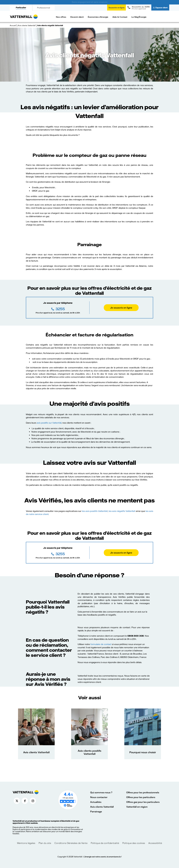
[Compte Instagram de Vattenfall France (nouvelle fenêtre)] (33, 801)
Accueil (13, 25)
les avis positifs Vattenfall (95, 511)
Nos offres (61, 17)
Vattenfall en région (137, 807)
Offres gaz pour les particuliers (143, 802)
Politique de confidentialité (105, 843)
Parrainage (96, 811)
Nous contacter (99, 797)
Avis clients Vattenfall (27, 25)
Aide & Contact (120, 17)
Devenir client (77, 17)
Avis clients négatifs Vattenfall (50, 25)
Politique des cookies (134, 843)
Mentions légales (26, 843)
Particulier (21, 8)
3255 (60, 309)
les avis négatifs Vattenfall (122, 511)
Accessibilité (155, 843)
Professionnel (43, 8)
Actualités (96, 802)
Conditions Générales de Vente (71, 843)
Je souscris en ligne (121, 308)
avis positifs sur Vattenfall (49, 423)
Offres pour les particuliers (141, 797)
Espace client (162, 8)
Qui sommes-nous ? (101, 792)
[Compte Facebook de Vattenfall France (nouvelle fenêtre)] (25, 801)
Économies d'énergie (98, 17)
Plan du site (45, 843)
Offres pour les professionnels (143, 792)
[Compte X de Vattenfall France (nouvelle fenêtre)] (17, 801)
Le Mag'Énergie (139, 17)
